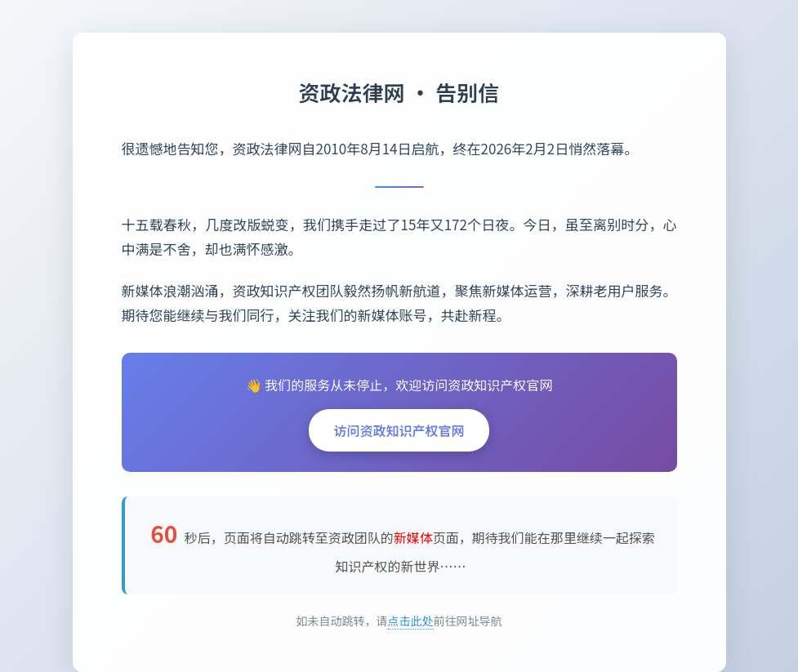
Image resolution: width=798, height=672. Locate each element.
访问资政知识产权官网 (399, 430)
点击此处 (411, 621)
